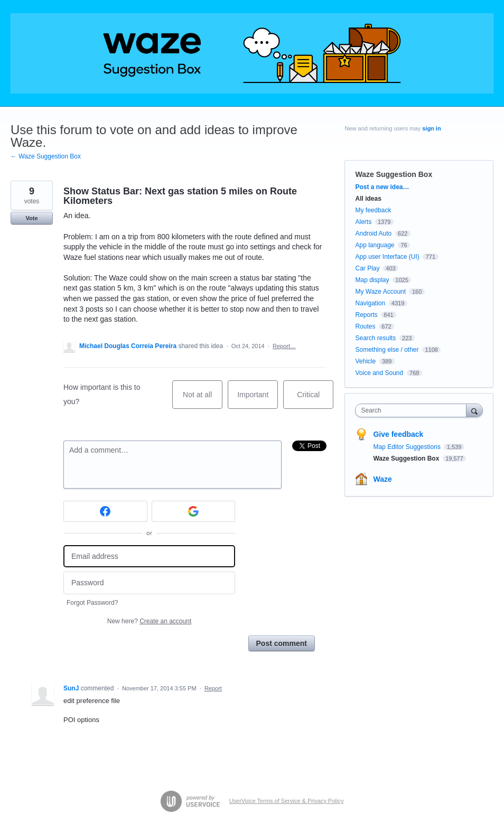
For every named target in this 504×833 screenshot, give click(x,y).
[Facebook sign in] (105, 511)
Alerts (363, 222)
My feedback (373, 210)
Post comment (282, 643)
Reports (366, 315)
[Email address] (149, 556)
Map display (372, 280)
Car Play (367, 268)
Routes (365, 326)
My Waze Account (380, 292)
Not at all (203, 400)
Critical (315, 400)
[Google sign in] (194, 511)
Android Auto (373, 233)
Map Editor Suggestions (408, 447)
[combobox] (413, 410)
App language (375, 245)
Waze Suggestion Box (394, 174)
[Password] (149, 583)
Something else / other (387, 350)
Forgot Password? (92, 603)
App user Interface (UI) (387, 257)
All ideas (368, 199)
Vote (31, 218)
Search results (375, 338)
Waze (382, 479)
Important (258, 400)
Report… (284, 346)
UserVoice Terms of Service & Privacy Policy (287, 801)
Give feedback (398, 434)
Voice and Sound (379, 373)
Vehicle (365, 361)
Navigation (370, 303)
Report (213, 688)
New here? (149, 621)
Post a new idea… (382, 187)
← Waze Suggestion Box (46, 156)
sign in (431, 128)
